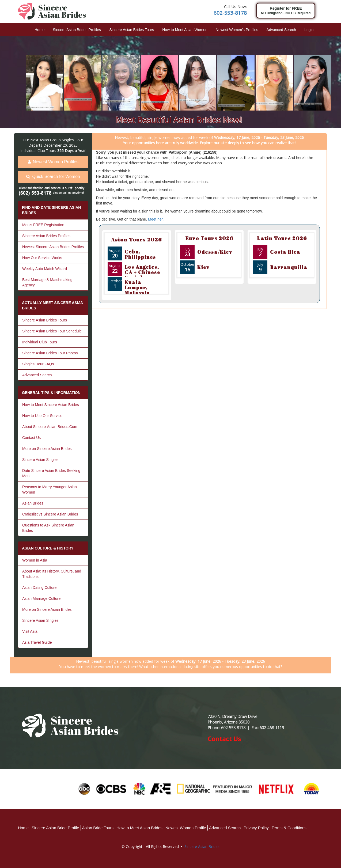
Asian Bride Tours (98, 828)
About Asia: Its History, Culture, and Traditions (52, 574)
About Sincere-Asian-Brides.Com (50, 427)
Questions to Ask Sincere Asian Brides (48, 528)
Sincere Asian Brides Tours (132, 30)
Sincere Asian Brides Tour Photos (50, 353)
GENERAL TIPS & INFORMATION (51, 393)
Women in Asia (35, 560)
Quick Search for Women (53, 177)
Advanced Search (281, 30)
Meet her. (156, 219)
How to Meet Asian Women (185, 30)
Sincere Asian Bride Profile (55, 828)
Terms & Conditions (289, 828)
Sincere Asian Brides (202, 846)
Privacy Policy (256, 828)
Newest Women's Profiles (237, 30)
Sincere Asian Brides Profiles (77, 30)
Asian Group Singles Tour (61, 140)
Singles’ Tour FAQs (38, 364)
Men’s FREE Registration (43, 225)
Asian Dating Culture (39, 587)
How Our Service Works (42, 258)
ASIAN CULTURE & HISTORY (48, 548)
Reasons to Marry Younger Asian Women (50, 490)
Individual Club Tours (40, 342)
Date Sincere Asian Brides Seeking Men (51, 473)
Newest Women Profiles (53, 162)
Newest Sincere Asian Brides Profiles (53, 247)
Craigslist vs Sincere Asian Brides (50, 514)
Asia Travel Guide (37, 642)
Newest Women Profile (186, 828)
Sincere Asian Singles (40, 460)
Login (309, 30)
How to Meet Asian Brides (139, 828)
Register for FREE (286, 11)
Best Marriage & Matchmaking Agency (47, 282)
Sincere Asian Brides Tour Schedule (52, 331)
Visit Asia (30, 631)
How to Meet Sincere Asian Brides (51, 405)
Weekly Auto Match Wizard (45, 269)
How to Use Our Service (42, 416)
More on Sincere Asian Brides (47, 449)
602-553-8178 (230, 13)
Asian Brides (33, 503)
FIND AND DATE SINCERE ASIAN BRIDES (51, 210)
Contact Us (31, 438)
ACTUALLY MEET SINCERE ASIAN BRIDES (53, 305)
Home (39, 30)
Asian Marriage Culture (41, 598)
